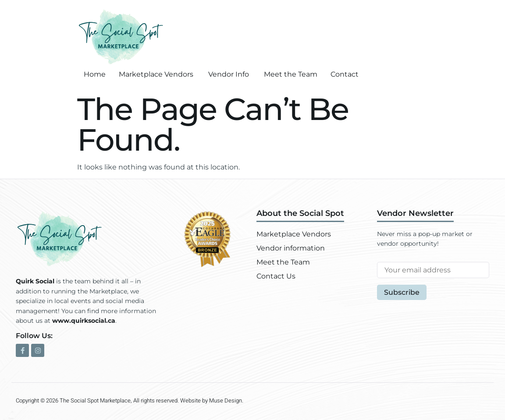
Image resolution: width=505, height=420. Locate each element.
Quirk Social (35, 281)
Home (95, 74)
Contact (345, 74)
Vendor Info (229, 74)
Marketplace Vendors (156, 74)
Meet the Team (291, 74)
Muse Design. (226, 401)
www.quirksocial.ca (84, 321)
